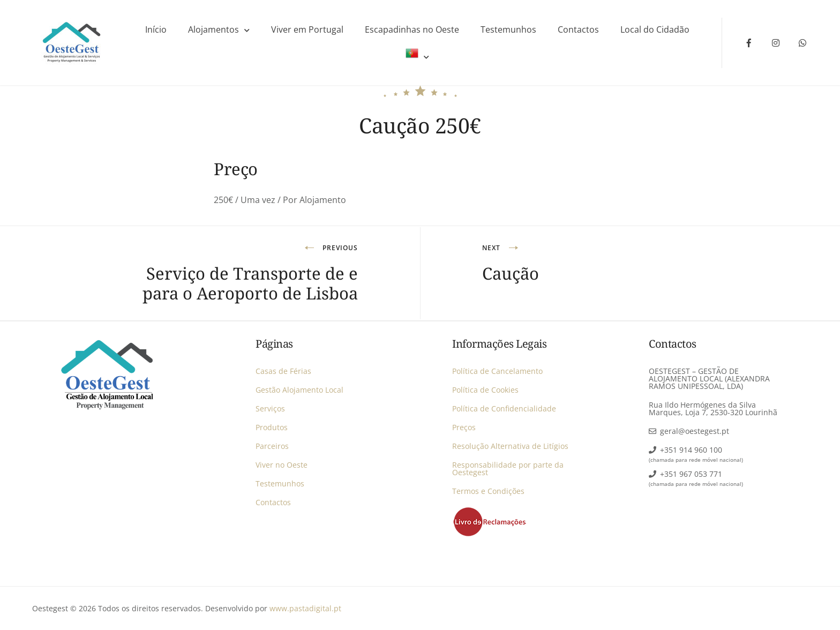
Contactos (578, 29)
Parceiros (272, 446)
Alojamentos (213, 29)
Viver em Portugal (307, 29)
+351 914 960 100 (691, 450)
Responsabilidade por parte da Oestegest (508, 468)
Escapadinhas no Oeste (412, 29)
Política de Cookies (485, 390)
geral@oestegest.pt (695, 431)
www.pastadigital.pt (305, 608)
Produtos (272, 427)
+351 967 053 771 (691, 474)
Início (156, 29)
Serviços (270, 408)
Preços (464, 427)
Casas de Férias (283, 371)
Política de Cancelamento (497, 371)
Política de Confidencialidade (504, 408)
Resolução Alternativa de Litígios (510, 446)
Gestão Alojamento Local (299, 390)
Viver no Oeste (282, 465)
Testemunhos (508, 29)
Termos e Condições (488, 491)
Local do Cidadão (655, 29)
